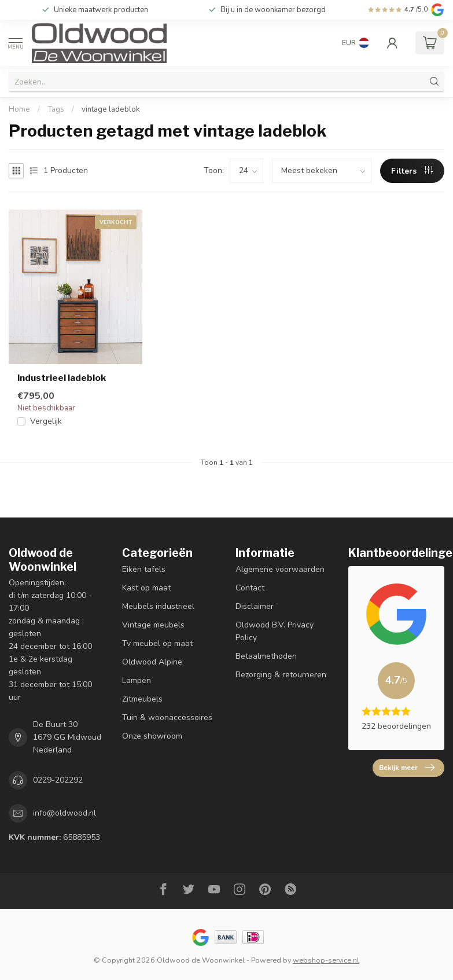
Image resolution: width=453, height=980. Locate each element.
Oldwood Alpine (152, 662)
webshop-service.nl (326, 960)
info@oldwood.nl (65, 813)
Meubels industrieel (158, 606)
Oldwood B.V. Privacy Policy (275, 631)
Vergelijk (46, 421)
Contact (250, 588)
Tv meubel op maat (157, 643)
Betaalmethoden (266, 656)
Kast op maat (146, 588)
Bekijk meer (407, 768)
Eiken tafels (144, 569)
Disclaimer (255, 606)
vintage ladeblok (111, 109)
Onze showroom (152, 736)
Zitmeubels (142, 699)
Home (19, 109)
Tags (56, 109)
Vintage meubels (153, 625)
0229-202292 (58, 780)
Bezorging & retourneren (281, 675)
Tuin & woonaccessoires (167, 717)
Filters (412, 171)
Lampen (137, 680)
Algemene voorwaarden (280, 569)
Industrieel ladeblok (62, 378)
